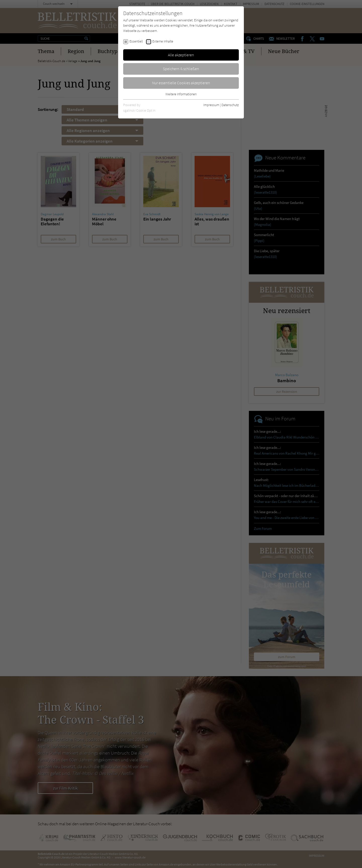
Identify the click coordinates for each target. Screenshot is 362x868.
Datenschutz (230, 105)
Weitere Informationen (181, 94)
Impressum (211, 105)
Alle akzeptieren (181, 55)
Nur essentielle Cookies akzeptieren (181, 83)
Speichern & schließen (181, 69)
